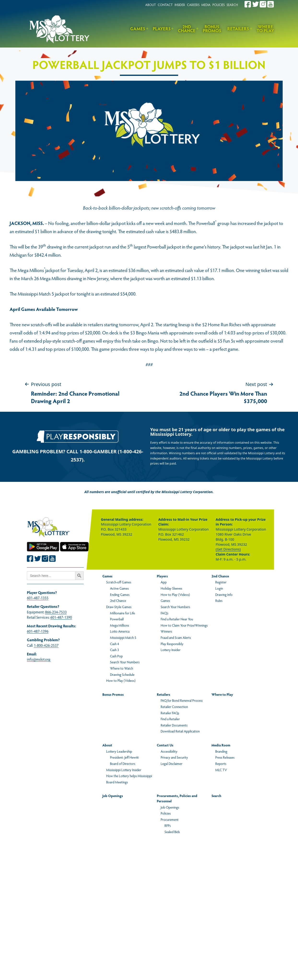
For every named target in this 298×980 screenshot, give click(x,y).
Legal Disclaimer (172, 763)
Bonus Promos (212, 29)
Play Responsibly (172, 644)
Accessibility (169, 751)
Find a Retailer (170, 719)
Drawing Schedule (122, 674)
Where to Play (265, 29)
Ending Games (120, 594)
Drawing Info (224, 594)
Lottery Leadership (119, 751)
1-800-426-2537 (46, 645)
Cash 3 (114, 650)
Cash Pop (116, 656)
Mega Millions (120, 625)
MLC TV (221, 770)
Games (138, 28)
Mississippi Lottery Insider (124, 770)
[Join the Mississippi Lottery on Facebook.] (248, 4)
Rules (219, 600)
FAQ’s (164, 613)
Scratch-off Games (119, 582)
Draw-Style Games (119, 607)
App (164, 582)
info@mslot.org (39, 659)
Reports (221, 763)
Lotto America (120, 631)
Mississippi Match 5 (123, 637)
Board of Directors (123, 763)
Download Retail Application (180, 731)
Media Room (221, 745)
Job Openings (113, 796)
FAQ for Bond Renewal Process (182, 700)
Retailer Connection (174, 707)
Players (162, 28)
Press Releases (225, 757)
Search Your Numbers (125, 662)
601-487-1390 (61, 617)
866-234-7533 (56, 612)
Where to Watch (122, 668)
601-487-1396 (38, 631)
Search (216, 796)
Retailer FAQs (170, 713)
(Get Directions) (228, 549)
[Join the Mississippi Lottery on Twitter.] (256, 4)
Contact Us (165, 745)
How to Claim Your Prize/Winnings (184, 625)
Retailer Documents (174, 725)
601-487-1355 (38, 598)
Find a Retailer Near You (177, 619)
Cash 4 (114, 644)
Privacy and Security (174, 757)
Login (219, 588)
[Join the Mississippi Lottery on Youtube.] (271, 4)
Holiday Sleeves (171, 588)
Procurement (170, 819)
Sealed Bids (172, 832)
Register (221, 582)
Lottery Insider (171, 650)
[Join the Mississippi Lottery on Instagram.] (263, 4)
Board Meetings (117, 782)
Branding (221, 751)
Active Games (119, 588)
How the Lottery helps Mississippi (129, 776)
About (107, 745)
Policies (166, 813)
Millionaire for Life (123, 613)
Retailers (238, 28)
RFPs (168, 825)
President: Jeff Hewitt (124, 757)
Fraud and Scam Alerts (176, 637)
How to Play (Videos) (121, 680)
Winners (166, 631)
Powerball (117, 619)
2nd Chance (187, 29)
